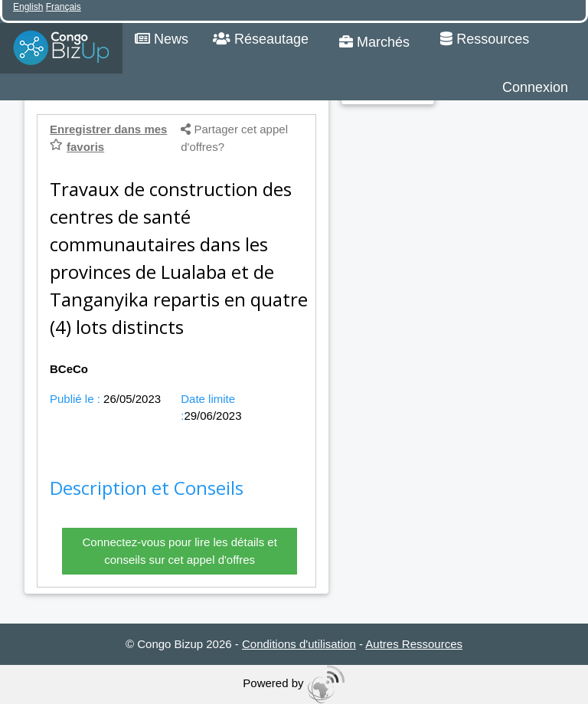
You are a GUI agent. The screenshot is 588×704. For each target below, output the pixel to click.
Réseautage (261, 39)
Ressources (485, 39)
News (162, 39)
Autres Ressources (414, 644)
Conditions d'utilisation (299, 644)
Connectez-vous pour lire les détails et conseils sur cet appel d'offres (180, 551)
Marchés (374, 42)
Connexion (535, 87)
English (28, 7)
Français (64, 7)
